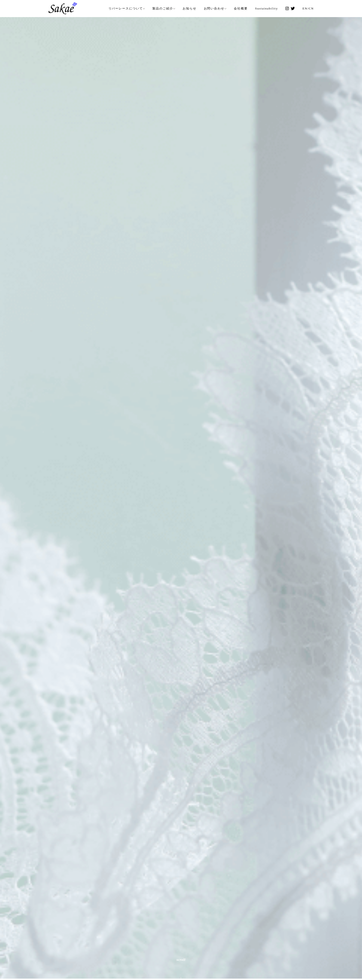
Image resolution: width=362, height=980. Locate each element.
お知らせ (190, 8)
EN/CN (308, 8)
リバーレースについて (126, 8)
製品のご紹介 (163, 8)
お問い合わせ (214, 8)
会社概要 (241, 8)
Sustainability (267, 8)
